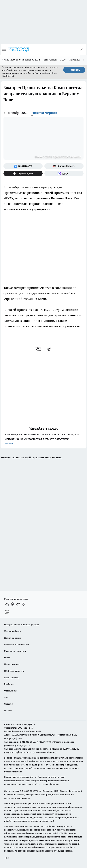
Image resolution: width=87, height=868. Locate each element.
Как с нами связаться (15, 651)
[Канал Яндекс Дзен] (23, 173)
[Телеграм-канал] (18, 604)
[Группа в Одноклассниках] (12, 604)
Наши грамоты (12, 664)
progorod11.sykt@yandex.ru (18, 752)
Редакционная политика (17, 644)
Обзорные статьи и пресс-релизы (21, 625)
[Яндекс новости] (64, 166)
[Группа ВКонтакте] (23, 166)
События (9, 704)
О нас (7, 658)
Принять (74, 70)
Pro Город (9, 684)
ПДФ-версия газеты (14, 671)
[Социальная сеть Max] (64, 173)
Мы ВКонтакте (12, 677)
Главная (8, 711)
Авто (7, 697)
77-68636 (34, 791)
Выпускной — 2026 (55, 60)
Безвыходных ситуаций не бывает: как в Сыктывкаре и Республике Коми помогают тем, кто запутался (43, 439)
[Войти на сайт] (82, 50)
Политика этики (12, 638)
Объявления (10, 691)
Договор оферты (13, 631)
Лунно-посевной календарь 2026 (21, 60)
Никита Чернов (44, 113)
